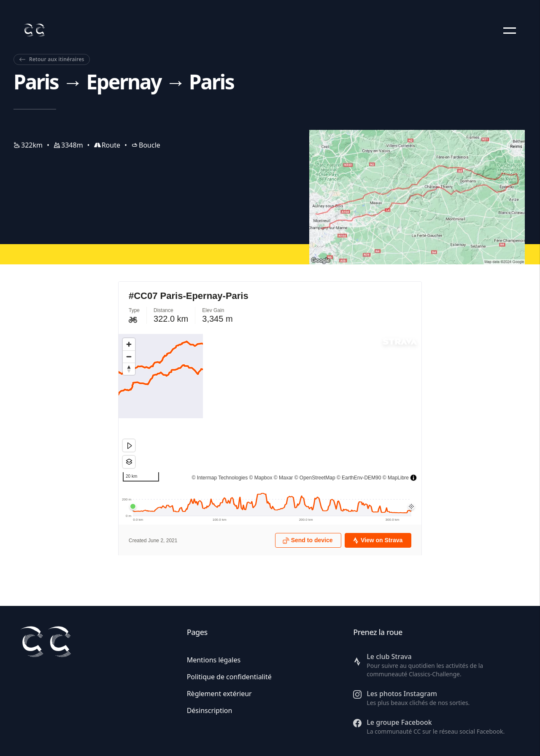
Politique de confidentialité (229, 677)
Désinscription (210, 710)
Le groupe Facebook (399, 722)
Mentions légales (214, 660)
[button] (510, 30)
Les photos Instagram (402, 694)
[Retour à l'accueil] (34, 30)
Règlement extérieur (219, 694)
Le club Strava (389, 656)
